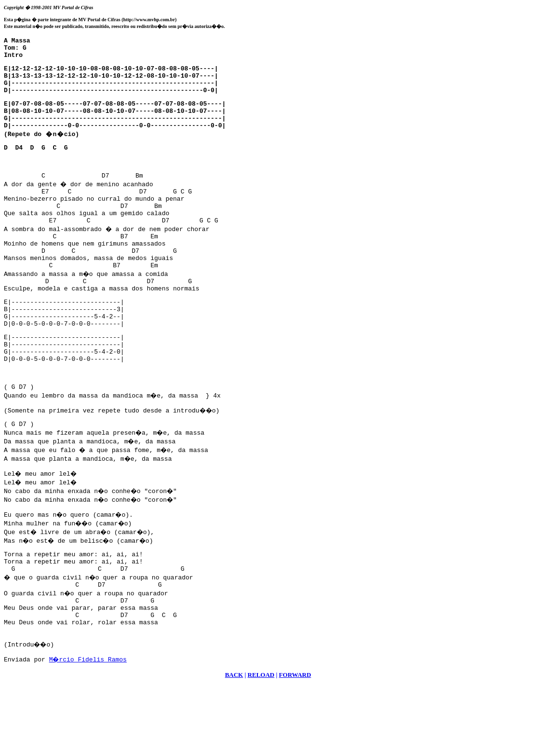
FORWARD (295, 744)
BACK (234, 744)
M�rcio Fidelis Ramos (89, 729)
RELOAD (261, 744)
